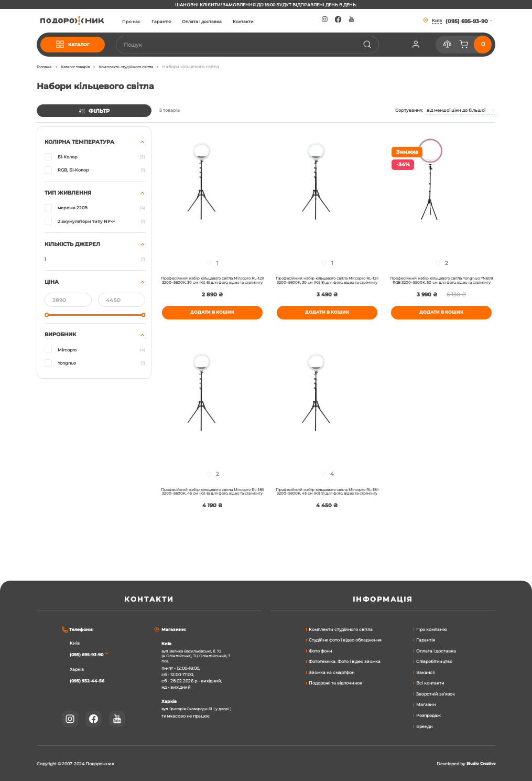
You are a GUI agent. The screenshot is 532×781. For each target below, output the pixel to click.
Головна (46, 67)
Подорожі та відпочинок (335, 682)
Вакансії (425, 672)
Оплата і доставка (220, 22)
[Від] (68, 299)
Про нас (149, 22)
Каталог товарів (82, 67)
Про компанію (432, 628)
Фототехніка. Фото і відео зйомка (345, 661)
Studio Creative (479, 764)
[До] (122, 299)
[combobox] (256, 45)
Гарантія (179, 22)
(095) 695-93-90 (91, 654)
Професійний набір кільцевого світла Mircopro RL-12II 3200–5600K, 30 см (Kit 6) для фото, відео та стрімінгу (212, 285)
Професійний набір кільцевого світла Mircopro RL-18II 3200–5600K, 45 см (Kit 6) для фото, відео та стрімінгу (212, 507)
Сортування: (409, 110)
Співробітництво (434, 661)
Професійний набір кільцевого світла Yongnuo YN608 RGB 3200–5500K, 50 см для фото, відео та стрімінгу (441, 285)
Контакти (262, 22)
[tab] (94, 252)
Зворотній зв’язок (436, 693)
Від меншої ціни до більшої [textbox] (456, 110)
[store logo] (81, 20)
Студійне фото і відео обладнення (345, 639)
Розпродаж (428, 715)
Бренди (425, 725)
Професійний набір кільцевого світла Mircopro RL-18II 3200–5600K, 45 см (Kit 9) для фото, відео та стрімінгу (327, 507)
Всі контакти (430, 682)
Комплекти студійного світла (140, 67)
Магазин (426, 704)
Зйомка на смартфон (332, 672)
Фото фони (321, 650)
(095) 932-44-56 (91, 680)
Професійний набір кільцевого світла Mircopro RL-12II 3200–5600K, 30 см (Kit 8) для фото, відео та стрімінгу (327, 285)
